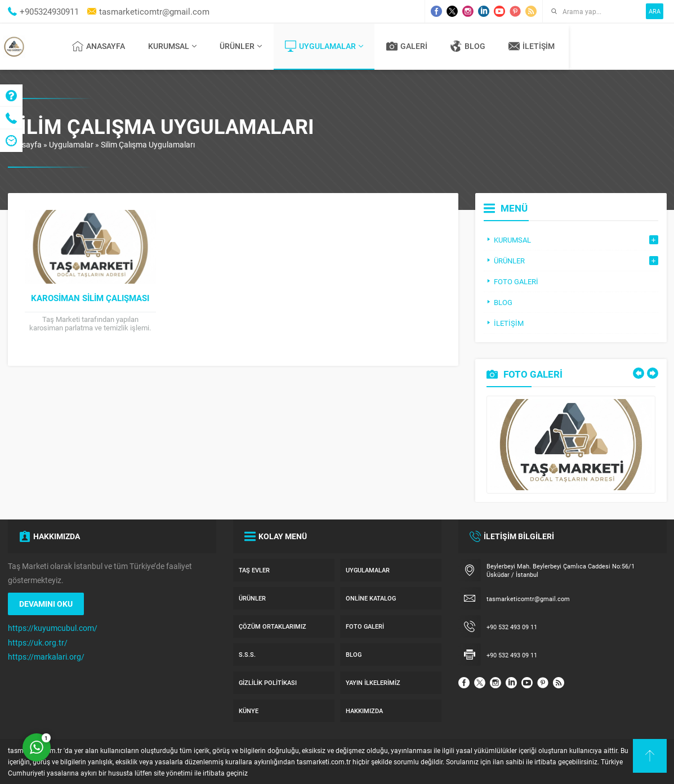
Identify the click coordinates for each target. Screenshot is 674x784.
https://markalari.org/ (46, 657)
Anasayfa (25, 144)
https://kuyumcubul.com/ (53, 628)
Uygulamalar (71, 144)
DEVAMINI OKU (46, 604)
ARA (655, 11)
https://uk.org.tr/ (38, 642)
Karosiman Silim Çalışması (90, 298)
